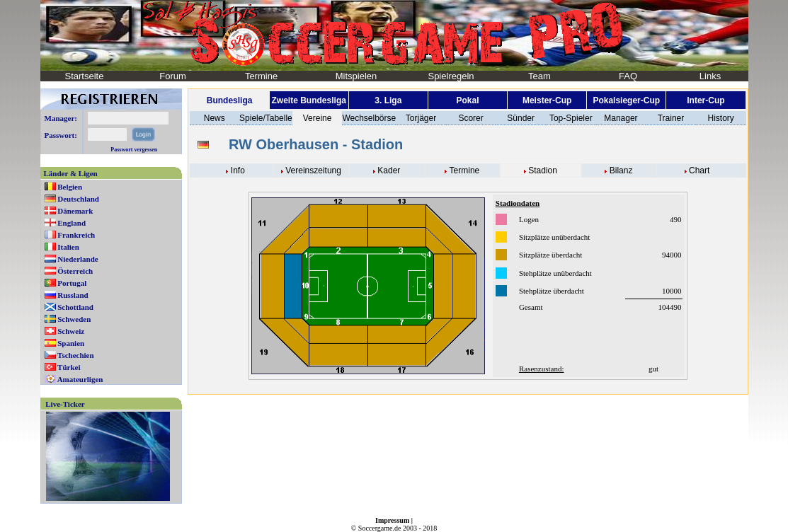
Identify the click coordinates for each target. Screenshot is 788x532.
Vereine (318, 118)
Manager (621, 118)
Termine (261, 76)
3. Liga (388, 100)
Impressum (392, 520)
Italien (68, 247)
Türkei (69, 367)
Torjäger (421, 118)
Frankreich (76, 235)
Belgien (70, 187)
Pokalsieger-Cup (626, 100)
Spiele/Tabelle (266, 118)
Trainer (671, 118)
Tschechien (76, 355)
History (720, 118)
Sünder (521, 118)
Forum (173, 76)
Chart (699, 170)
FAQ (628, 76)
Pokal (467, 100)
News (215, 118)
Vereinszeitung (313, 170)
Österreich (75, 271)
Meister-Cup (547, 100)
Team (539, 76)
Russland (73, 295)
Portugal (72, 283)
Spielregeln (451, 76)
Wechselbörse (369, 118)
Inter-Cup (706, 100)
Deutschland (78, 199)
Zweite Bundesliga (309, 100)
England (72, 223)
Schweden (74, 319)
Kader (389, 170)
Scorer (470, 118)
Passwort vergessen (134, 150)
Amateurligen (80, 379)
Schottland (75, 307)
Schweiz (71, 331)
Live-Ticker (65, 404)
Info (238, 170)
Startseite (85, 76)
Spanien (71, 343)
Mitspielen (356, 76)
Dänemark (75, 211)
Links (710, 76)
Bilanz (621, 170)
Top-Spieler (571, 118)
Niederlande (78, 259)
